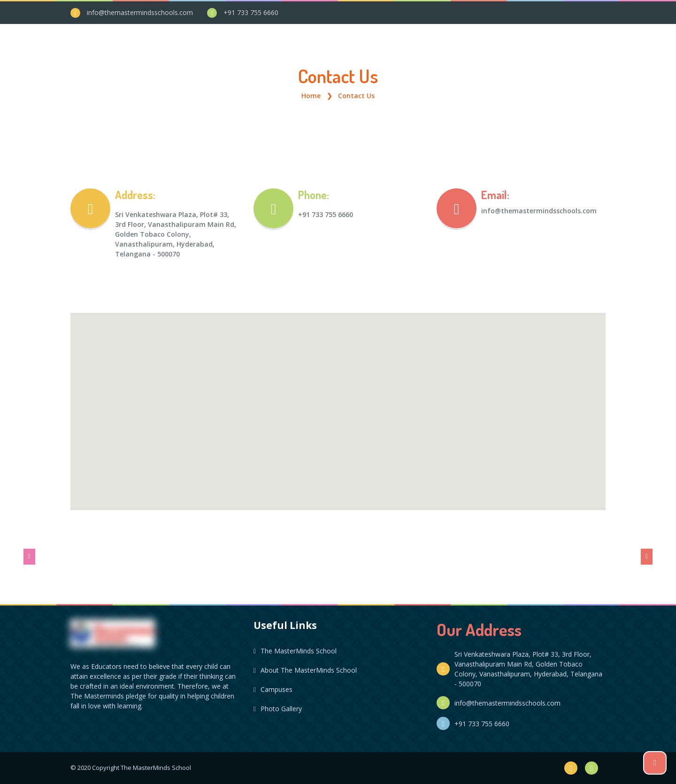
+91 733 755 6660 (251, 12)
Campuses (273, 689)
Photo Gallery (278, 709)
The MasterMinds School (295, 651)
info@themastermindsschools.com (140, 12)
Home (311, 96)
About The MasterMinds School (305, 670)
